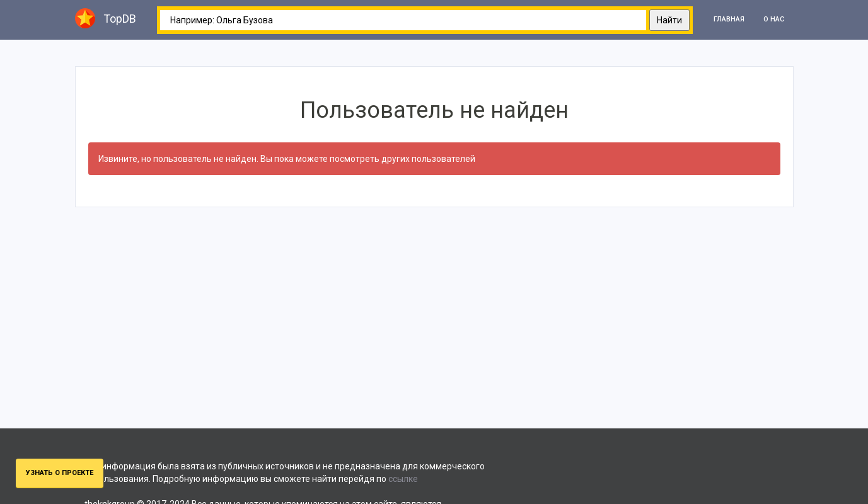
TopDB (106, 18)
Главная (729, 19)
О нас (774, 19)
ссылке (403, 479)
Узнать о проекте (60, 473)
